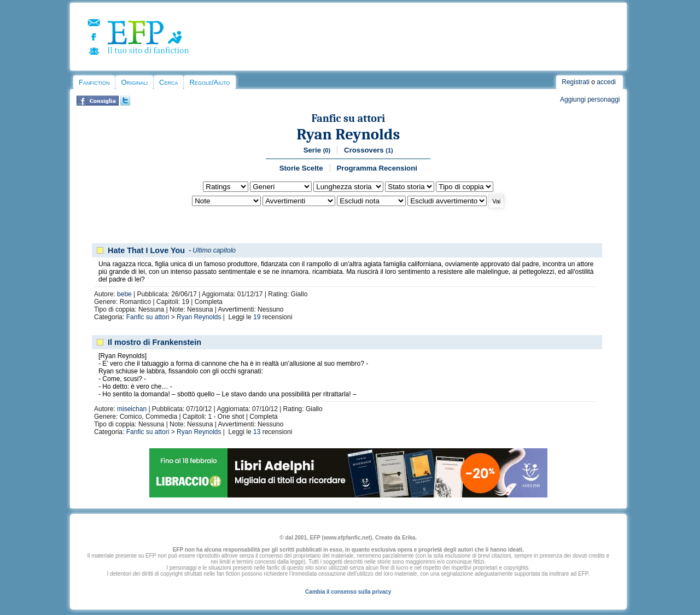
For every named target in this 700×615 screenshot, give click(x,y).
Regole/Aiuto (209, 82)
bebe (124, 294)
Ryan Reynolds (348, 134)
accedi (606, 82)
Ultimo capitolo (214, 250)
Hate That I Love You (146, 250)
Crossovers (369, 150)
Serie (317, 150)
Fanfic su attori (348, 118)
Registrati (576, 82)
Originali (134, 82)
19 (257, 317)
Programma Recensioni (377, 168)
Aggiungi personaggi (590, 99)
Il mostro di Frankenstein (154, 342)
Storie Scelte (301, 168)
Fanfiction (94, 82)
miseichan (132, 409)
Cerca (168, 82)
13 (257, 432)
